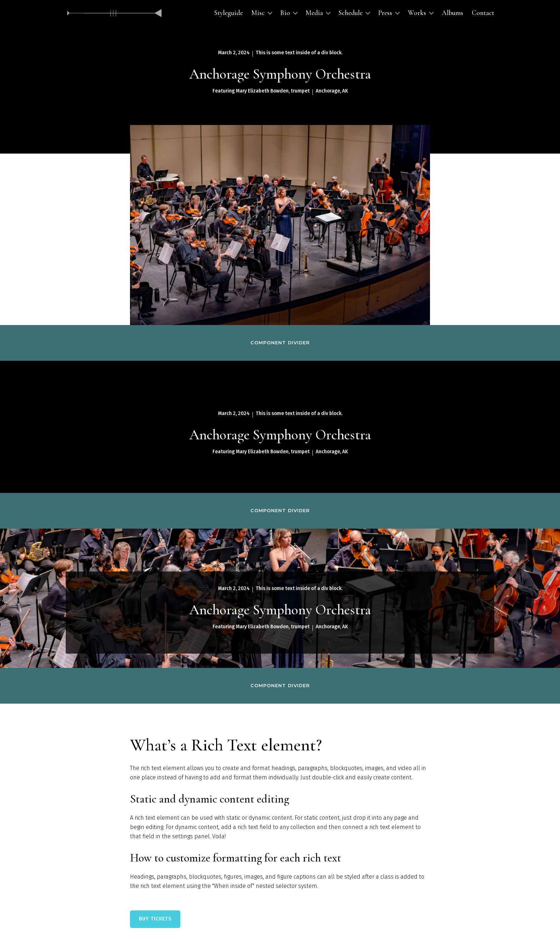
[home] (115, 13)
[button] (262, 13)
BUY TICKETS (155, 919)
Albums (452, 13)
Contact (483, 13)
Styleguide (229, 13)
